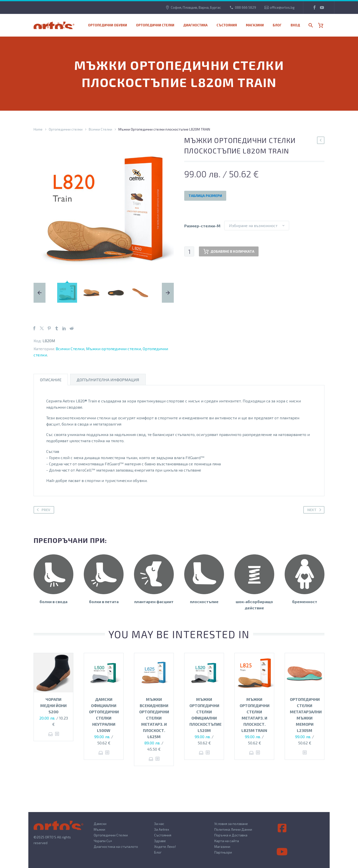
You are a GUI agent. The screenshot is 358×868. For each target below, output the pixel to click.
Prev (43, 510)
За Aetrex (162, 829)
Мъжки (99, 829)
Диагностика (195, 25)
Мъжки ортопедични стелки (113, 349)
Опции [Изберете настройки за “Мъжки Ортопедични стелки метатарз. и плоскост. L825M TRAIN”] (251, 753)
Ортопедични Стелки (111, 835)
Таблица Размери (205, 196)
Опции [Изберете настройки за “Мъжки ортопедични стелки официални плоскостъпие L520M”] (201, 753)
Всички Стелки (100, 129)
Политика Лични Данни (233, 829)
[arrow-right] (164, 293)
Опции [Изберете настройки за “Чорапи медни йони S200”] (51, 734)
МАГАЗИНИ (255, 25)
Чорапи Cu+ (103, 841)
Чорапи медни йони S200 (53, 705)
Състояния (227, 25)
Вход (295, 25)
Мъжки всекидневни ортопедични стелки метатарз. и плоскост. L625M (154, 718)
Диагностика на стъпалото (116, 846)
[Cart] (323, 25)
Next (315, 510)
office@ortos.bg (282, 7)
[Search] (310, 25)
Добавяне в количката (229, 251)
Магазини (222, 846)
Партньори (223, 852)
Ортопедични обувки (108, 25)
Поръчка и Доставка (231, 835)
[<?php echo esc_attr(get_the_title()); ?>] (57, 734)
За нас (159, 824)
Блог (277, 25)
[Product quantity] (189, 251)
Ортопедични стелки (155, 25)
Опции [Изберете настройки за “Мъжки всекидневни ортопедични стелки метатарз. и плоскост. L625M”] (151, 759)
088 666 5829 (246, 7)
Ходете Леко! (165, 846)
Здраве (160, 841)
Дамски (100, 824)
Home (38, 129)
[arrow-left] (44, 293)
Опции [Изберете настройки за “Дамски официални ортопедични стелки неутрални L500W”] (101, 753)
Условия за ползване (231, 824)
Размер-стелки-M (202, 226)
